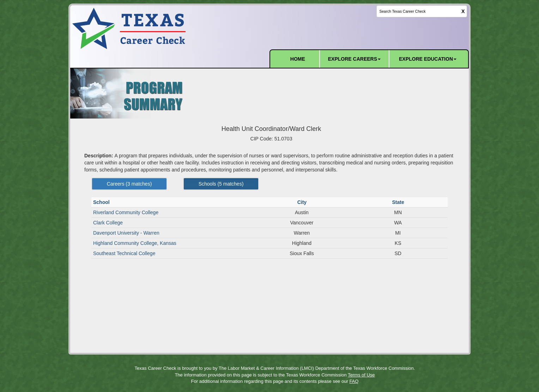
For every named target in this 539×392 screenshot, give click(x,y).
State (399, 202)
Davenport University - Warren (126, 233)
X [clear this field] (463, 11)
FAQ (354, 381)
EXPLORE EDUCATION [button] (428, 59)
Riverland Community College (126, 212)
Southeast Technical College (124, 253)
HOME (298, 59)
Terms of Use (361, 375)
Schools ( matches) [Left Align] (221, 184)
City (303, 202)
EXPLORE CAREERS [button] (354, 59)
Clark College (108, 223)
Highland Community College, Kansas (135, 243)
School (102, 202)
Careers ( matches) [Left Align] (129, 184)
